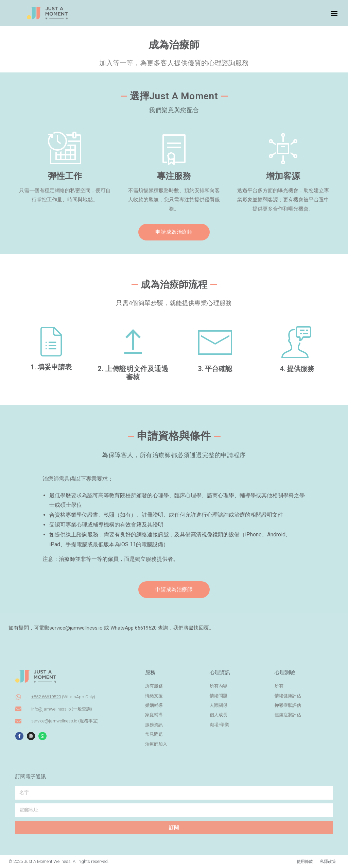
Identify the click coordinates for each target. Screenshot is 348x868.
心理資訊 (220, 672)
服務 (150, 672)
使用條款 (303, 861)
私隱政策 (327, 861)
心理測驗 (285, 672)
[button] (334, 13)
